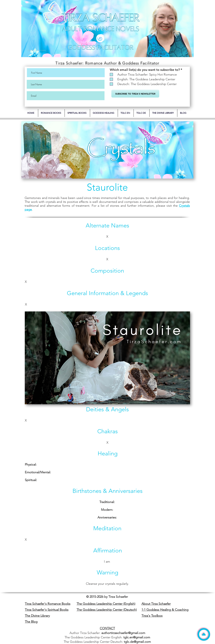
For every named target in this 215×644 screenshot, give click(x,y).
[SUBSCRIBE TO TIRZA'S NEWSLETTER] (135, 94)
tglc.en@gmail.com (137, 637)
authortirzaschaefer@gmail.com (123, 633)
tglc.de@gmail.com (137, 642)
